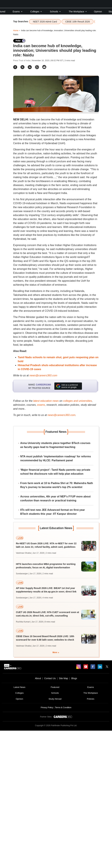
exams (41, 405)
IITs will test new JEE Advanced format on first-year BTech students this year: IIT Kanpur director (53, 512)
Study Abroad (55, 699)
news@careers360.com (43, 375)
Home (16, 31)
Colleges (36, 12)
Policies (91, 699)
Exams (18, 12)
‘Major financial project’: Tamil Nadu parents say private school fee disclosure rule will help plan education (55, 472)
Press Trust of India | (23, 61)
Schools (56, 12)
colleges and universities (77, 401)
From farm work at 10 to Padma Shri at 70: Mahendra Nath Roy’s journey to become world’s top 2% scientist (57, 485)
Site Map (64, 678)
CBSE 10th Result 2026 (78, 22)
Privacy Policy (47, 707)
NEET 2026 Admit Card (45, 22)
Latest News (19, 687)
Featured (55, 687)
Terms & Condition (63, 707)
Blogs (74, 678)
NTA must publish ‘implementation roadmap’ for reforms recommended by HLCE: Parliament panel (56, 458)
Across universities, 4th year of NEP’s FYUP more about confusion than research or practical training (56, 498)
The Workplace (78, 12)
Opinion (98, 12)
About (38, 678)
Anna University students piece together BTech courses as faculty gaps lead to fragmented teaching (55, 445)
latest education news (46, 401)
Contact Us (50, 678)
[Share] (15, 67)
